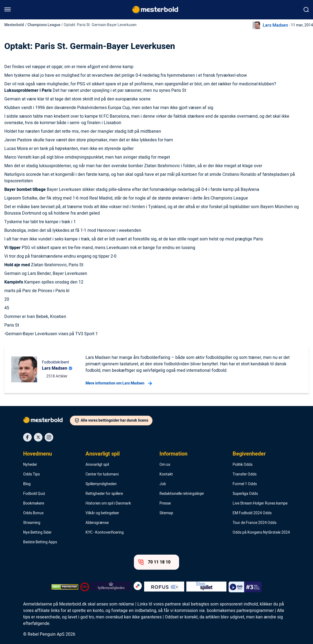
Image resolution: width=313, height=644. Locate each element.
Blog (27, 484)
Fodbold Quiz (34, 494)
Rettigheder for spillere (104, 494)
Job (163, 484)
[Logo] (47, 421)
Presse (165, 503)
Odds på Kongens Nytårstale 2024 (261, 533)
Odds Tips (31, 474)
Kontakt (166, 474)
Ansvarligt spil (103, 454)
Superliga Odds (245, 494)
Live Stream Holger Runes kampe (260, 503)
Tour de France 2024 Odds (255, 523)
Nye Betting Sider (37, 533)
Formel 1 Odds (245, 484)
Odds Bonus (33, 513)
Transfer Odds (245, 474)
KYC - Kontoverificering (105, 533)
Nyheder (30, 465)
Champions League (44, 25)
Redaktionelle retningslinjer (182, 494)
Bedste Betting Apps (40, 542)
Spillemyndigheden (101, 484)
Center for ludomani (102, 474)
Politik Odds (243, 465)
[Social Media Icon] (27, 437)
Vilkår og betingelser (102, 513)
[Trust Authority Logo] (111, 587)
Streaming (32, 523)
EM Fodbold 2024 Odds (252, 513)
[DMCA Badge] (65, 587)
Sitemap (166, 513)
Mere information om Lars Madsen (119, 383)
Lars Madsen (275, 25)
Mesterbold (14, 25)
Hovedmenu (38, 454)
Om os (165, 465)
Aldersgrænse (97, 523)
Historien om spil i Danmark (108, 503)
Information (173, 454)
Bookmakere (34, 503)
